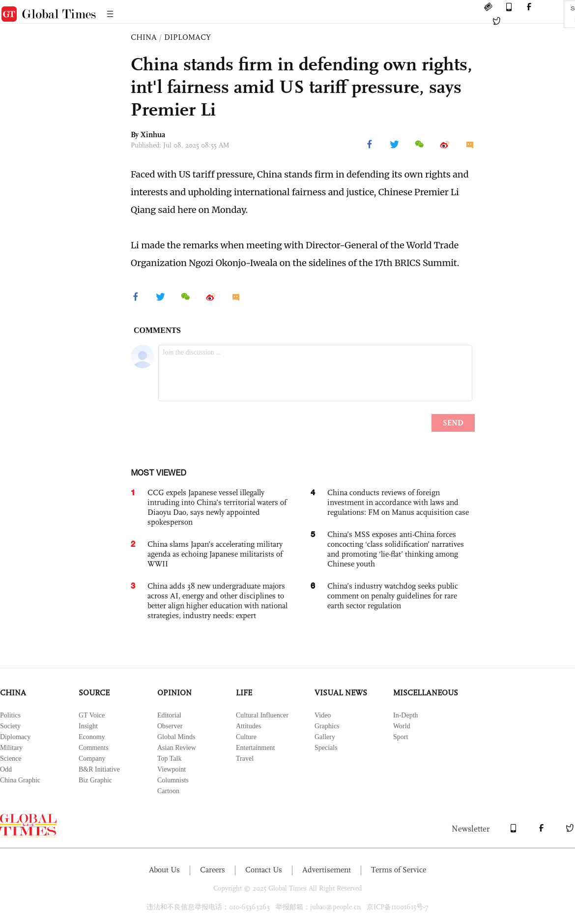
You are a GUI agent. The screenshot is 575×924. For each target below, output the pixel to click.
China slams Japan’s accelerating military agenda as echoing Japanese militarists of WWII (215, 554)
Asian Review (177, 748)
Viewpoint (172, 769)
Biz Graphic (95, 780)
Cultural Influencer (262, 715)
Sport (401, 737)
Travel (245, 759)
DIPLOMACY (187, 37)
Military (11, 748)
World (402, 726)
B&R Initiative (99, 769)
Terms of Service (399, 870)
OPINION (174, 693)
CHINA (144, 37)
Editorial (169, 715)
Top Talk (170, 759)
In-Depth (406, 715)
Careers (213, 870)
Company (92, 759)
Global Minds (176, 737)
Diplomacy (15, 737)
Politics (10, 715)
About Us (164, 870)
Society (10, 726)
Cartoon (168, 791)
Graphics (327, 726)
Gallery (325, 737)
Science (11, 759)
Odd (6, 769)
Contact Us (264, 870)
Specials (326, 748)
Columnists (173, 780)
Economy (92, 737)
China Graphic (20, 780)
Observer (170, 726)
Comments (94, 748)
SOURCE (94, 693)
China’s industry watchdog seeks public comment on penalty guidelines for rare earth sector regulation (393, 596)
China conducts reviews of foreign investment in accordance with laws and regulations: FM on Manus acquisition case (398, 502)
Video (323, 715)
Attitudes (248, 726)
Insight (88, 726)
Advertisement (327, 870)
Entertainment (255, 748)
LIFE (244, 693)
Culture (246, 737)
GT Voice (92, 715)
